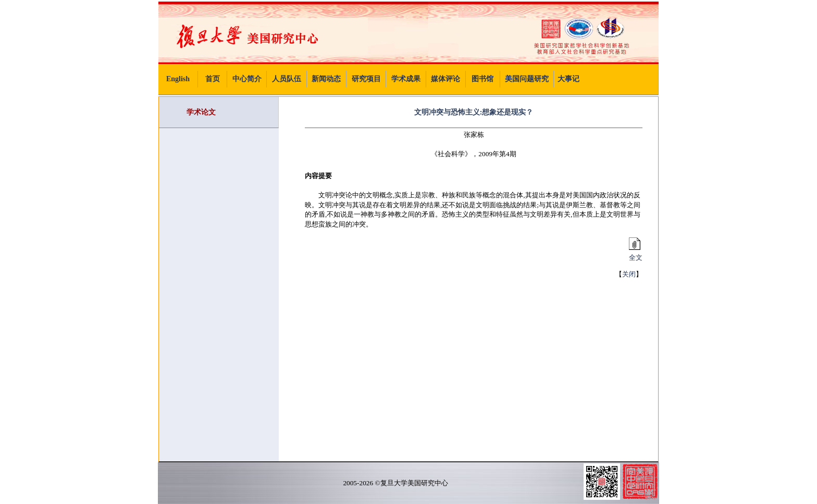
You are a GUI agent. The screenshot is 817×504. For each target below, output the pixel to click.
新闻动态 (326, 79)
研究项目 (366, 79)
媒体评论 (445, 79)
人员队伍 (287, 79)
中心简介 (247, 79)
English (178, 79)
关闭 (629, 274)
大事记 (568, 79)
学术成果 (406, 79)
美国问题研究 (527, 79)
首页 (213, 79)
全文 (634, 254)
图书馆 (482, 79)
